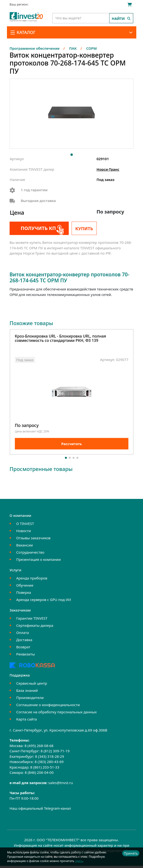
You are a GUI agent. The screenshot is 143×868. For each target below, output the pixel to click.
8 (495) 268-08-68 (39, 748)
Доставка (24, 642)
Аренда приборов (32, 580)
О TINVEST (25, 525)
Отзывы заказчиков (33, 540)
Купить (84, 229)
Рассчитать (72, 446)
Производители (30, 699)
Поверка (24, 594)
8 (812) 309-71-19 (55, 753)
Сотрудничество (30, 554)
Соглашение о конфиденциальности (48, 707)
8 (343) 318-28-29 (49, 758)
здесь (79, 861)
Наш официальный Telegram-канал (40, 810)
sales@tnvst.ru (61, 785)
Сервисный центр (32, 685)
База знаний (27, 692)
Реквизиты (26, 656)
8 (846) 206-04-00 (39, 775)
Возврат (23, 649)
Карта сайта (27, 721)
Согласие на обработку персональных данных (57, 714)
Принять (131, 853)
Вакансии (25, 547)
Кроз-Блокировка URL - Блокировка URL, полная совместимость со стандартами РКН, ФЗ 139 (60, 339)
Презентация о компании (39, 561)
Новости (24, 533)
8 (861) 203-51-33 (45, 769)
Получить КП (36, 228)
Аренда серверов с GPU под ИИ (44, 601)
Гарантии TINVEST (32, 620)
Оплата (23, 634)
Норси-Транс (108, 169)
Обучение (25, 587)
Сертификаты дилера (35, 627)
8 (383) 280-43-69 (49, 764)
